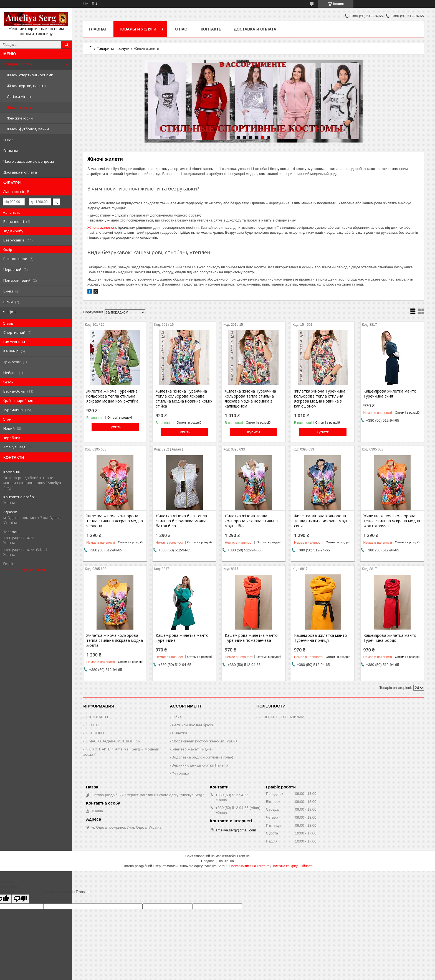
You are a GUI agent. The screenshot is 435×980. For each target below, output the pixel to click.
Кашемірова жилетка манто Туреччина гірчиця (321, 638)
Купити (115, 427)
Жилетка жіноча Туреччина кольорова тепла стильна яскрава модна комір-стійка (112, 396)
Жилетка (179, 733)
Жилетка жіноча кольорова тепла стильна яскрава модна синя (322, 521)
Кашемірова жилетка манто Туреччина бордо (390, 638)
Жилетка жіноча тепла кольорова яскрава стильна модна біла (251, 521)
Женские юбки (20, 118)
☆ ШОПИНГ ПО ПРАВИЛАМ (281, 717)
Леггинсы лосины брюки (193, 725)
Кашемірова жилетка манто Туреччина (182, 638)
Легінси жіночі (19, 96)
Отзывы (11, 151)
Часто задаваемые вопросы (29, 161)
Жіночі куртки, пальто (26, 86)
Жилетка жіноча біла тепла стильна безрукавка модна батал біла (181, 521)
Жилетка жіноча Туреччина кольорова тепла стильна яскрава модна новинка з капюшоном (250, 399)
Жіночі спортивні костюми (30, 75)
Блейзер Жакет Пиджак (193, 749)
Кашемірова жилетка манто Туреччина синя (390, 394)
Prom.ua (243, 856)
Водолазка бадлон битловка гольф (203, 757)
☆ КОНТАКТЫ (97, 717)
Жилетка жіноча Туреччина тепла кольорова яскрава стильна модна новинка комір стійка (184, 399)
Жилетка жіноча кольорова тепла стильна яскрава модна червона (115, 521)
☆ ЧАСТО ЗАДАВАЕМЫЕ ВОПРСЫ (113, 741)
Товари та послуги (113, 49)
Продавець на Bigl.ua (217, 861)
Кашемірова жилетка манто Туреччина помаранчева (251, 638)
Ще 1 (12, 312)
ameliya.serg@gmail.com (24, 570)
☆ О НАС (93, 725)
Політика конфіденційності (292, 866)
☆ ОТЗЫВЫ (95, 733)
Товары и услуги (18, 64)
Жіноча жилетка (101, 227)
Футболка (180, 773)
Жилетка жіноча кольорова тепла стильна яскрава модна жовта (115, 640)
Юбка (177, 717)
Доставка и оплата (20, 172)
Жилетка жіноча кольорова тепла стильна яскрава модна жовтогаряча (392, 521)
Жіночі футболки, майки (28, 129)
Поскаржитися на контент (249, 866)
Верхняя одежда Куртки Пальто (200, 765)
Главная (98, 29)
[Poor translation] (20, 899)
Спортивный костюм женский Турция (205, 741)
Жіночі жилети (20, 107)
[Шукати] (67, 45)
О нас (8, 140)
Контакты (211, 29)
